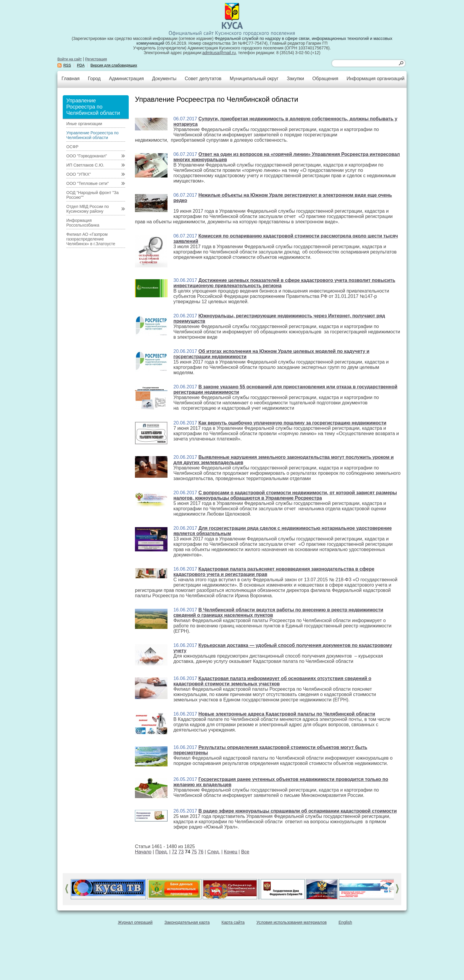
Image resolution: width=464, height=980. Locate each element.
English (345, 922)
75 (194, 852)
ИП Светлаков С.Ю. (85, 165)
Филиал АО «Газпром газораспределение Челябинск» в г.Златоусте (91, 239)
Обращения (325, 79)
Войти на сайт (70, 59)
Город (94, 79)
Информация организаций (376, 79)
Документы (164, 79)
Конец (231, 852)
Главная (71, 79)
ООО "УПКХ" (79, 174)
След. (214, 852)
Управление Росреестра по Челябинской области (92, 135)
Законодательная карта (187, 922)
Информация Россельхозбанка (83, 223)
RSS (67, 65)
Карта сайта (233, 922)
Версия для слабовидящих (114, 65)
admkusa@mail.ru (219, 53)
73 (181, 852)
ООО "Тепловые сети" (87, 183)
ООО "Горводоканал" (87, 156)
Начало (143, 852)
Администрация (126, 79)
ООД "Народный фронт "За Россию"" (92, 195)
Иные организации (84, 124)
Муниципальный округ (254, 79)
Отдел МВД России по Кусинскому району (88, 209)
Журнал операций (135, 922)
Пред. (162, 852)
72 (175, 852)
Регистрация (96, 59)
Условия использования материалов (292, 922)
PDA (81, 65)
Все (245, 852)
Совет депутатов (203, 79)
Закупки (295, 79)
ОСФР (72, 147)
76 (201, 852)
